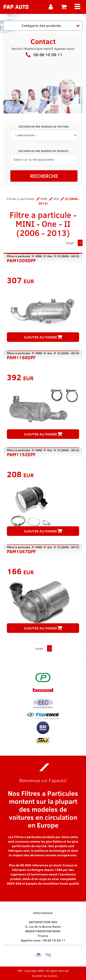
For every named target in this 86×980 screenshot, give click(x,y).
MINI (44, 199)
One (56, 199)
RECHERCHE (44, 176)
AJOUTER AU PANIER (43, 337)
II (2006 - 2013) (68, 256)
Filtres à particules (21, 199)
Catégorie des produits (51, 25)
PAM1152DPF (21, 454)
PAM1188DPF (21, 357)
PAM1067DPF (21, 551)
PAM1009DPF (21, 260)
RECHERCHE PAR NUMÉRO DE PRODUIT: (44, 151)
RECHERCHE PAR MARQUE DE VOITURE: (44, 127)
